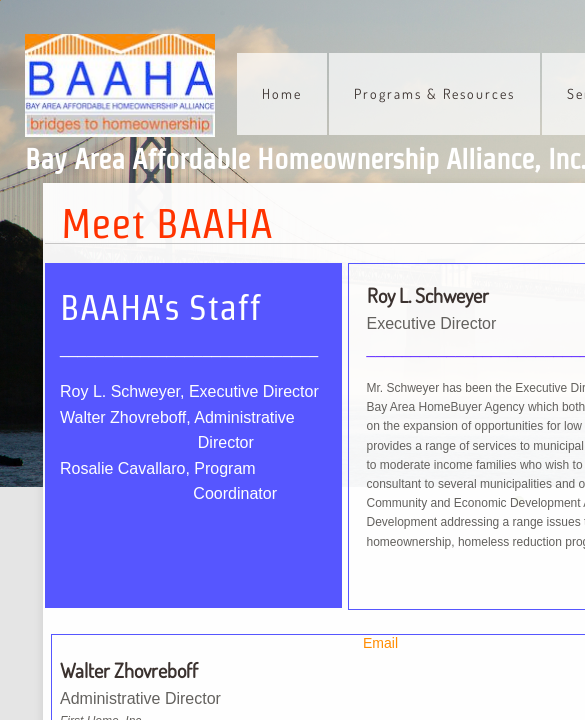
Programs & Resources (434, 93)
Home (282, 93)
